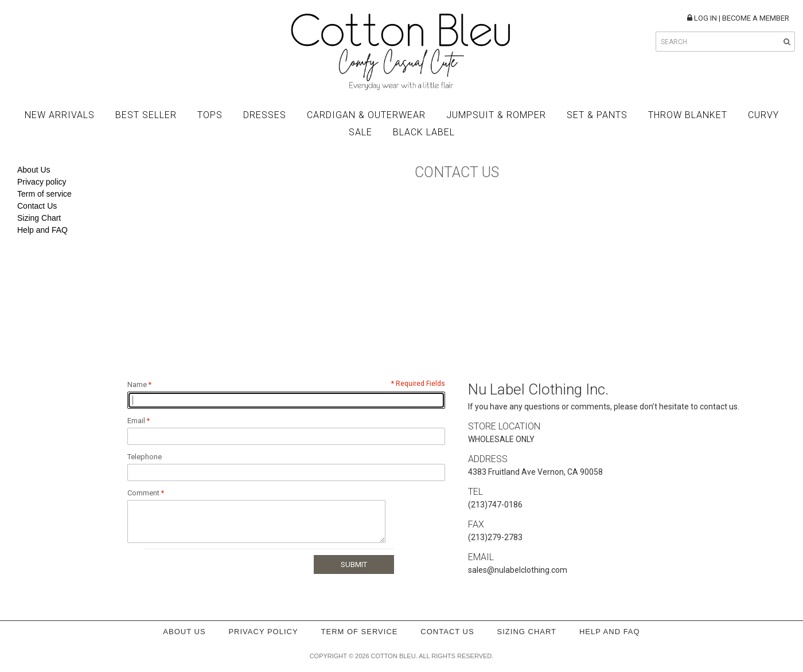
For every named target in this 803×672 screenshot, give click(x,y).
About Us (34, 170)
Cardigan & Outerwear (366, 115)
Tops (210, 115)
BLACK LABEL (424, 132)
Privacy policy (42, 182)
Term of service (44, 194)
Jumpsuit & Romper (496, 115)
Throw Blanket (688, 115)
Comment (143, 493)
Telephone (145, 457)
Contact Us (37, 206)
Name (137, 384)
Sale (360, 132)
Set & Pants (597, 115)
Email (136, 421)
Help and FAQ (42, 230)
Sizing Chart (39, 218)
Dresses (265, 115)
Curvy (763, 115)
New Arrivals (60, 115)
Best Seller (146, 115)
